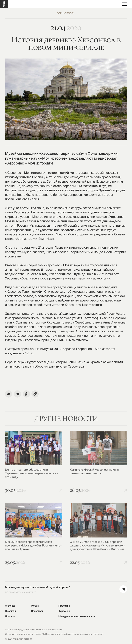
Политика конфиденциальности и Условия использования (34, 629)
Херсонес (64, 611)
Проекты (10, 611)
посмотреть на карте (21, 592)
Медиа (35, 606)
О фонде (10, 606)
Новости (10, 616)
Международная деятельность (77, 616)
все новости (66, 13)
